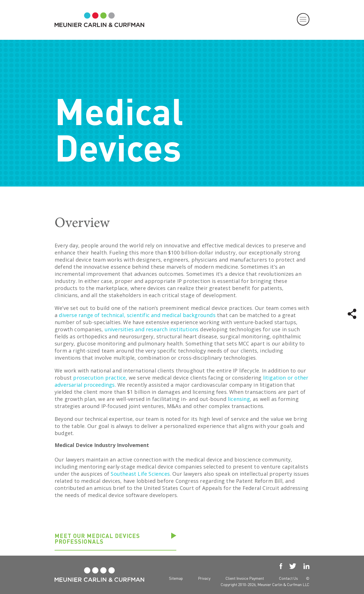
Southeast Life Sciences (140, 474)
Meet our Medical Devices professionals (97, 539)
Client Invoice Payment (245, 578)
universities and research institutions (152, 329)
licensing (239, 399)
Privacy (204, 578)
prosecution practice (99, 378)
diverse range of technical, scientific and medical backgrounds (137, 315)
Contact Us (288, 578)
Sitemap (176, 578)
